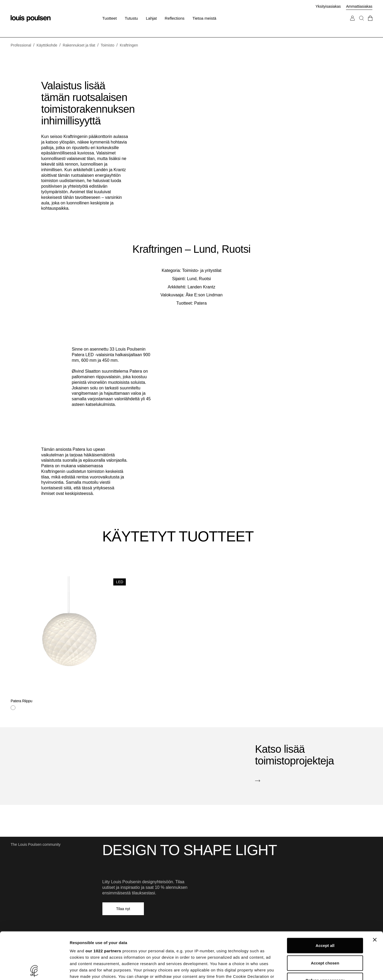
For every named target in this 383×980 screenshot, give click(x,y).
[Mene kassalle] (370, 24)
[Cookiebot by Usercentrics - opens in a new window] (34, 970)
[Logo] (31, 18)
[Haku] (361, 24)
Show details (279, 970)
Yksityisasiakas (328, 6)
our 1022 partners (103, 904)
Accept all (325, 899)
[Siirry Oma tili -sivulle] (352, 24)
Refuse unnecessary (325, 934)
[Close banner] (375, 893)
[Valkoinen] (13, 708)
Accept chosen (325, 916)
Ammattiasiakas (359, 6)
